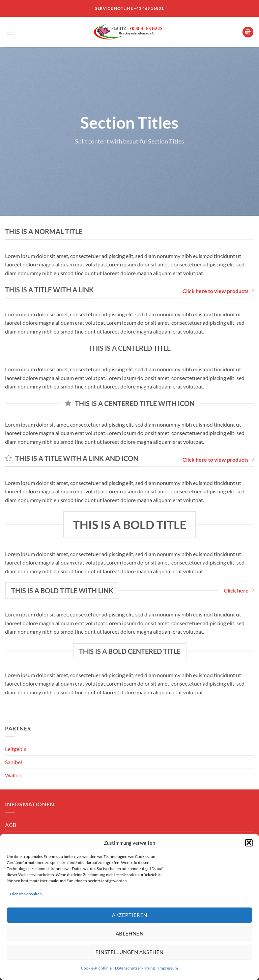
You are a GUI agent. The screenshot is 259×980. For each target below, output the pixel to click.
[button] (249, 843)
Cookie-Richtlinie (96, 968)
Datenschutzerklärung (135, 968)
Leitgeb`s (16, 749)
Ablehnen (130, 933)
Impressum (168, 968)
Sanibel (13, 762)
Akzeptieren (130, 915)
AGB (11, 825)
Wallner (14, 775)
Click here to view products (218, 291)
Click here (239, 590)
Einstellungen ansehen (129, 952)
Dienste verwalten (26, 894)
